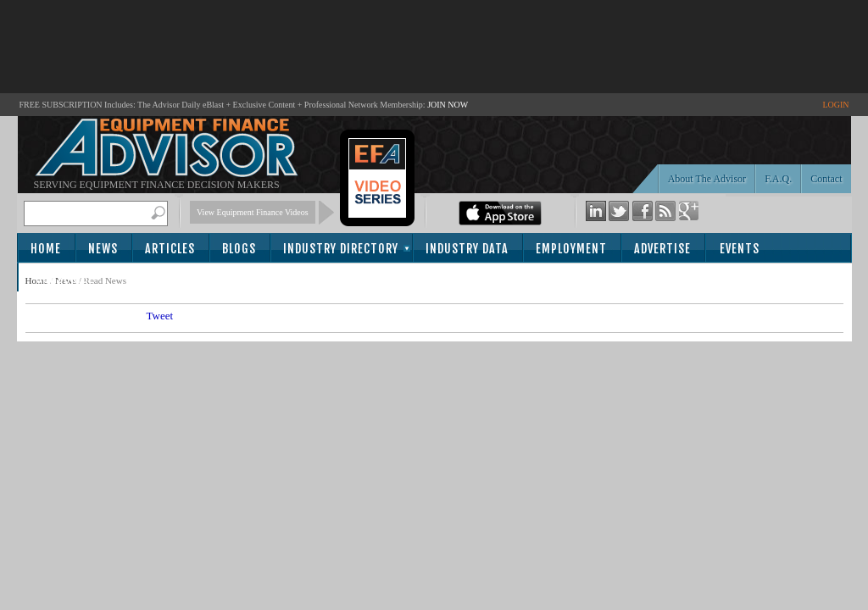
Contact (826, 179)
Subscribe (65, 278)
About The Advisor (707, 179)
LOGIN (835, 105)
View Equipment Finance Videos (253, 212)
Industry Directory (341, 249)
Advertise (662, 249)
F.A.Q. (778, 179)
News (103, 249)
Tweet (160, 316)
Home (46, 249)
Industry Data (467, 249)
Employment (571, 249)
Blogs (239, 249)
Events (740, 249)
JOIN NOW (448, 105)
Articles (170, 249)
